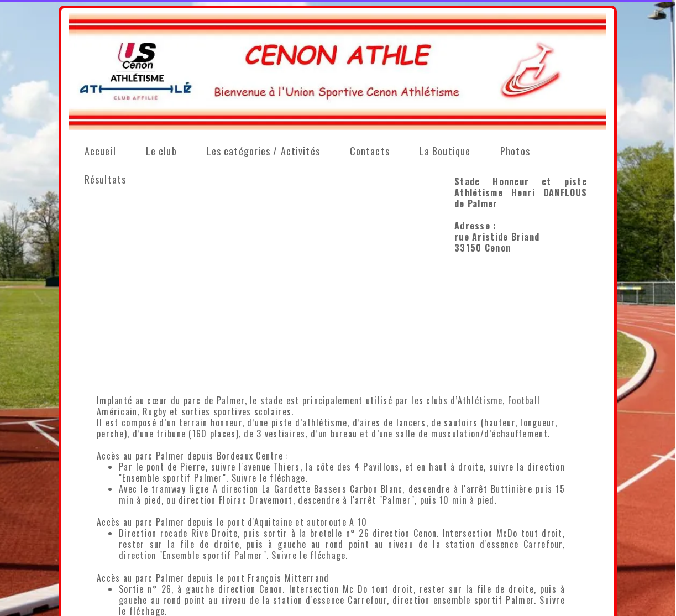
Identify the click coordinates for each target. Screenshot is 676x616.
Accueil (100, 151)
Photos (515, 151)
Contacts (370, 151)
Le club (161, 151)
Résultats (105, 179)
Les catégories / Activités (263, 151)
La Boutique (445, 151)
